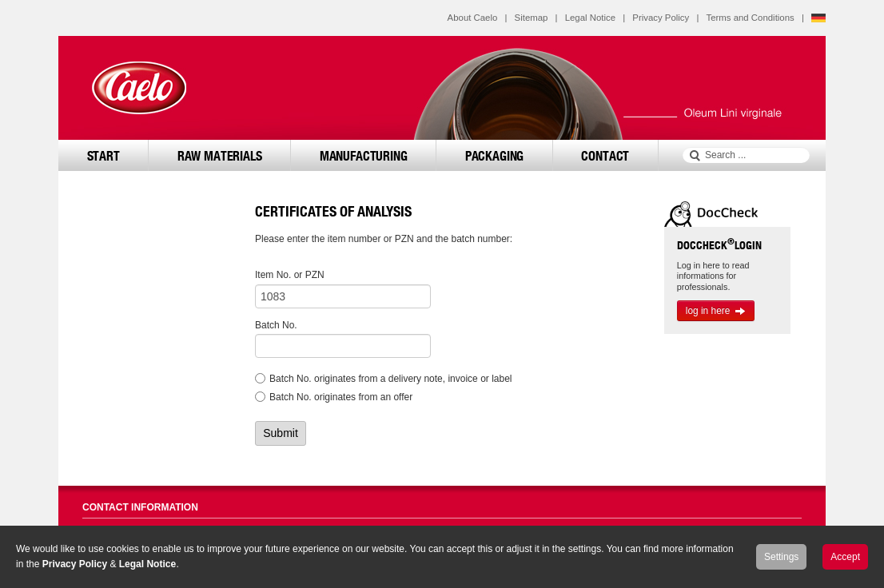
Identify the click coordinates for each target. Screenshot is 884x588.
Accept (845, 557)
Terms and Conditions (751, 18)
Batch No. (276, 325)
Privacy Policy (661, 18)
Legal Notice (590, 18)
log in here (716, 311)
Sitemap (532, 18)
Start (104, 155)
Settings (781, 557)
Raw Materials (220, 155)
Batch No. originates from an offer (341, 397)
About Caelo (473, 18)
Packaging (495, 155)
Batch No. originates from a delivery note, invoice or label (391, 379)
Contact (605, 155)
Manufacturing (364, 155)
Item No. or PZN (290, 275)
